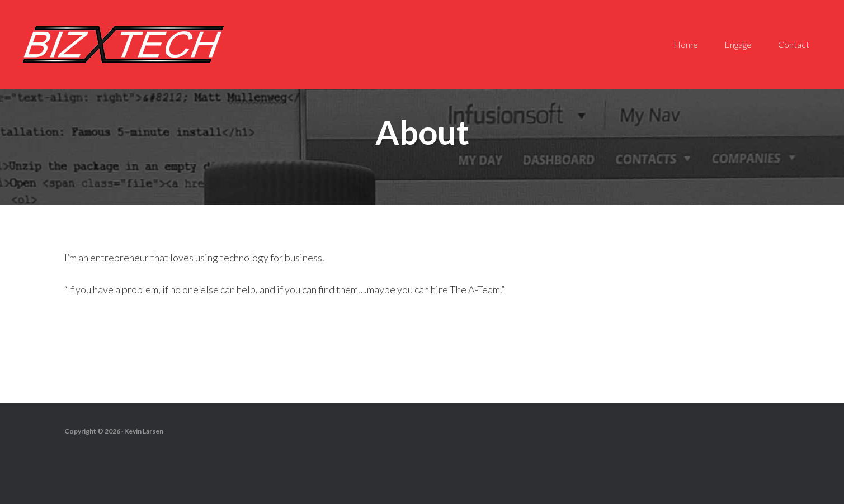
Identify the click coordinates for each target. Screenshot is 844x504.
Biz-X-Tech (123, 45)
